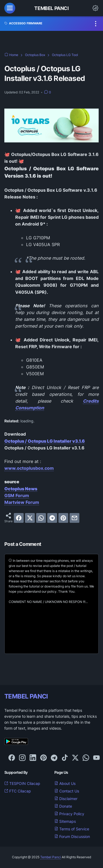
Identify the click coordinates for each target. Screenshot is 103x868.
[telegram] (52, 518)
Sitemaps (65, 821)
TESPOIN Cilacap (22, 783)
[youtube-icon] (96, 758)
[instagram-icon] (22, 758)
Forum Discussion (72, 836)
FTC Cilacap (18, 791)
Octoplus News (21, 489)
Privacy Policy (69, 814)
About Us (65, 783)
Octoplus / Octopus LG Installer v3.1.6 (45, 441)
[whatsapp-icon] (86, 758)
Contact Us (67, 791)
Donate (63, 806)
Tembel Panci (51, 8)
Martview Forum (22, 502)
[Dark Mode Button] (95, 8)
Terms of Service (72, 829)
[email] (74, 518)
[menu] (10, 8)
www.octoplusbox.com (29, 468)
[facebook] (19, 518)
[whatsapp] (41, 518)
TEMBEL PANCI (26, 696)
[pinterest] (63, 518)
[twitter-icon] (75, 758)
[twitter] (30, 518)
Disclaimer (66, 799)
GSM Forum (17, 495)
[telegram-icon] (54, 758)
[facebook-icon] (12, 758)
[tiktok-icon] (65, 758)
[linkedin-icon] (33, 758)
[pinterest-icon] (43, 758)
